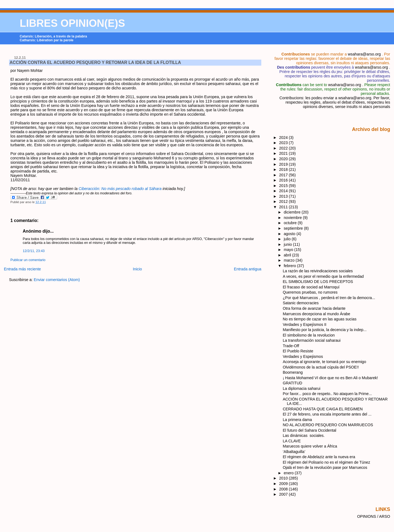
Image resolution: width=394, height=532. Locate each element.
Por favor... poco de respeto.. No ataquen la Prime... (327, 394)
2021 (284, 153)
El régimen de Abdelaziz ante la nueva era (319, 457)
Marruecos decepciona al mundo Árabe (316, 314)
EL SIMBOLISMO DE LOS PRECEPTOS (318, 282)
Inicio (137, 269)
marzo (290, 260)
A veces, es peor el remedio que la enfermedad (323, 276)
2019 (284, 164)
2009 (284, 484)
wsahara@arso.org (364, 54)
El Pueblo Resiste (298, 351)
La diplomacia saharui (301, 388)
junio (288, 244)
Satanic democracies (301, 303)
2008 (284, 489)
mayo (289, 250)
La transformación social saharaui (312, 340)
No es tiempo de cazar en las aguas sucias (319, 319)
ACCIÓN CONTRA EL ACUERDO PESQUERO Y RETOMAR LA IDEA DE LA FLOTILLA (95, 62)
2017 (284, 175)
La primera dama (297, 420)
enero (289, 473)
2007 (284, 494)
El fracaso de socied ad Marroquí (311, 287)
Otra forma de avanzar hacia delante (314, 308)
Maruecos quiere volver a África (310, 446)
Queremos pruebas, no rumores (310, 292)
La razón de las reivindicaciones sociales (318, 271)
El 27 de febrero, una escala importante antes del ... (327, 414)
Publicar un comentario (28, 260)
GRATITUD (292, 383)
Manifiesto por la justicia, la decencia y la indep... (325, 330)
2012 (284, 201)
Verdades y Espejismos (303, 356)
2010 (284, 478)
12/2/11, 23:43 (34, 251)
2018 (284, 169)
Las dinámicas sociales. (304, 435)
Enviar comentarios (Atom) (57, 280)
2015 (284, 186)
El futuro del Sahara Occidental (309, 430)
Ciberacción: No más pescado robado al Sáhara (120, 189)
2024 (284, 138)
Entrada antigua (248, 269)
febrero (290, 266)
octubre (291, 223)
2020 (284, 159)
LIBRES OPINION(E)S (72, 23)
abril (288, 255)
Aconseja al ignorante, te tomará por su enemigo (324, 362)
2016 (284, 180)
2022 (284, 148)
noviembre (293, 218)
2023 (284, 143)
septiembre (294, 228)
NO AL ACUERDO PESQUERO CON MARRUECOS (328, 425)
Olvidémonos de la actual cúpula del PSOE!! (321, 367)
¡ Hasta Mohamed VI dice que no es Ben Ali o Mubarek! (330, 378)
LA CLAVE (292, 441)
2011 (284, 207)
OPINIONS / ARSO (374, 516)
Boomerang (293, 372)
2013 (284, 196)
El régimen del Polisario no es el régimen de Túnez (326, 462)
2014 (284, 191)
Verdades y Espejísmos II (304, 325)
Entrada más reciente (22, 269)
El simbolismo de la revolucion (309, 335)
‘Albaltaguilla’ (294, 452)
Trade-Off (291, 346)
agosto (290, 234)
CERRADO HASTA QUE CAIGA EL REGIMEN (323, 409)
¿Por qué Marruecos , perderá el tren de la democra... (329, 298)
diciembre (293, 212)
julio (288, 239)
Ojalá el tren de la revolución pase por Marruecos (325, 467)
